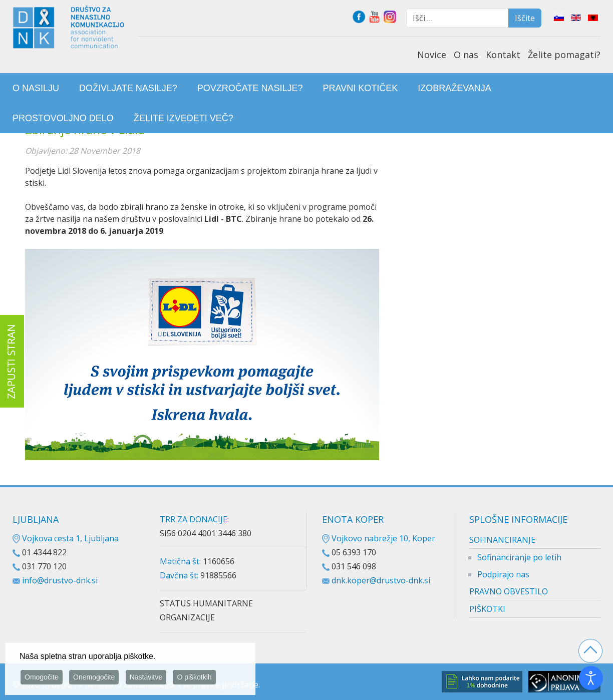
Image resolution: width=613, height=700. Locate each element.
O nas (466, 55)
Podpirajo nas (503, 574)
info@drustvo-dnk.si (60, 580)
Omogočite (42, 678)
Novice (432, 55)
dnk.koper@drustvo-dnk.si (381, 580)
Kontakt (503, 55)
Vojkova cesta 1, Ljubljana (66, 538)
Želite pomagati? (564, 55)
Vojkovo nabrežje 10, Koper (379, 538)
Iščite (525, 18)
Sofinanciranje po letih (519, 557)
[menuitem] (36, 88)
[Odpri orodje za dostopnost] (591, 678)
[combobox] (457, 18)
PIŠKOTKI (487, 609)
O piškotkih (194, 678)
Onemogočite (94, 678)
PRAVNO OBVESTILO (509, 591)
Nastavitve (146, 678)
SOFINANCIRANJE (502, 540)
